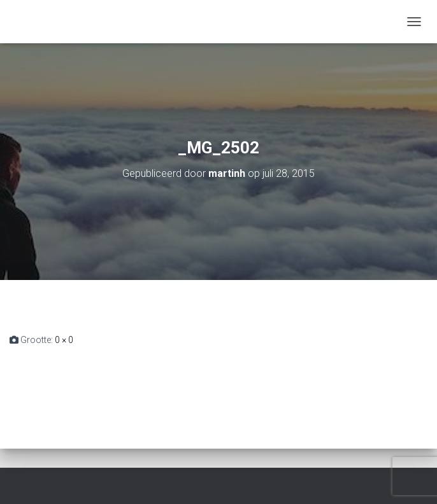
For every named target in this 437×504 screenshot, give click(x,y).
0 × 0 (64, 340)
